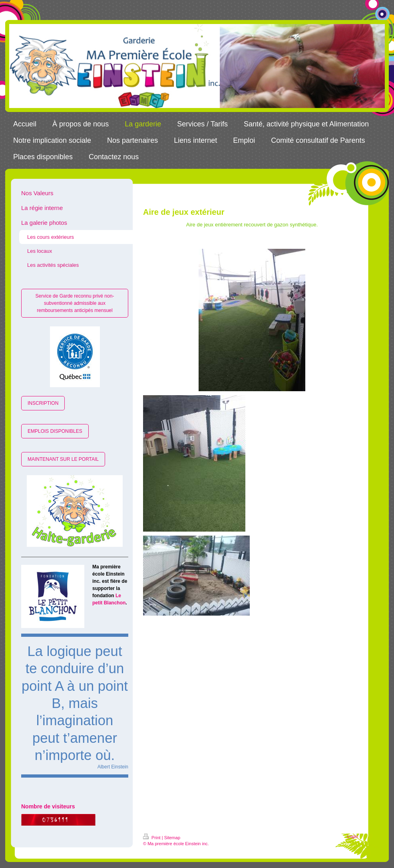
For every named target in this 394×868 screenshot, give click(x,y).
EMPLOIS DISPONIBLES (55, 431)
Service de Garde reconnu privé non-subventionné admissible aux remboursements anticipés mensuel (75, 303)
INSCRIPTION (43, 403)
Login (353, 836)
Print (152, 838)
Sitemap (172, 838)
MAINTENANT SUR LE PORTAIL (63, 459)
